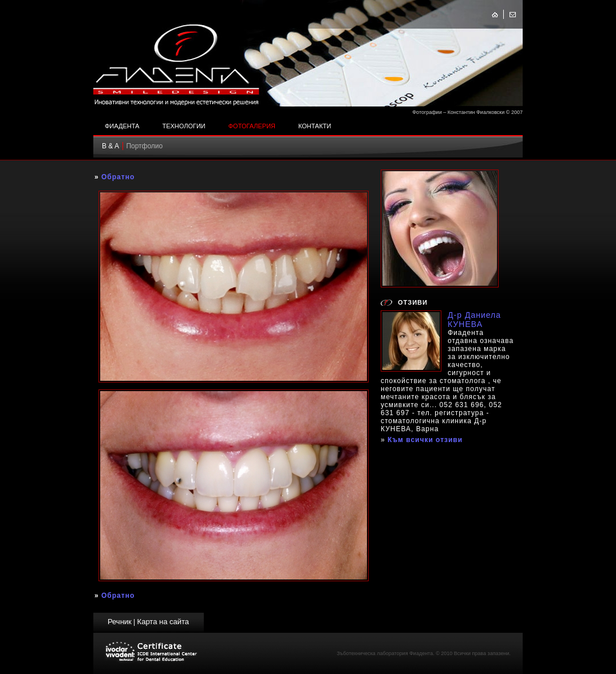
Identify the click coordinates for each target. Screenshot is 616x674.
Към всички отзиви (425, 440)
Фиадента (122, 126)
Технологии (183, 126)
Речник (120, 622)
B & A (110, 146)
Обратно (118, 177)
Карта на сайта (163, 622)
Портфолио (144, 146)
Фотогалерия (252, 126)
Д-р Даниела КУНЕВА (474, 320)
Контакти (315, 126)
